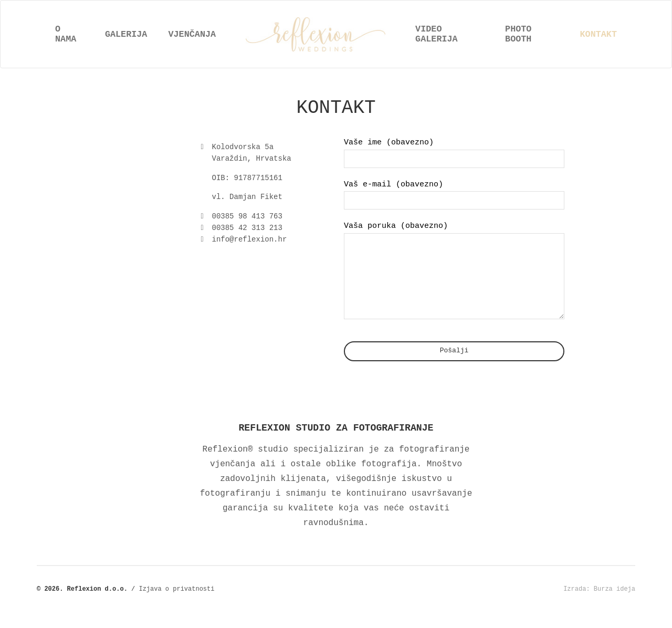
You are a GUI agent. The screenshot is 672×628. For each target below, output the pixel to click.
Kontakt (598, 34)
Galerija (126, 34)
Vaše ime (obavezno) (454, 153)
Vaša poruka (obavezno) (454, 278)
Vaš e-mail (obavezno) (454, 195)
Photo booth (518, 34)
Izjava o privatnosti (176, 604)
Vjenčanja (192, 34)
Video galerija (437, 34)
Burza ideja (615, 604)
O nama (66, 34)
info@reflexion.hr (250, 239)
